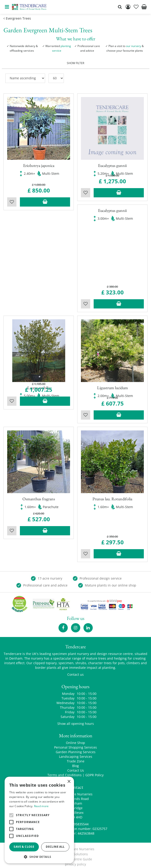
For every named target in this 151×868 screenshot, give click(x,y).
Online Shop (75, 740)
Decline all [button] (55, 847)
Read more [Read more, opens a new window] (41, 806)
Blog (75, 763)
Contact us (75, 672)
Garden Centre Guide (75, 856)
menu (7, 7)
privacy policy (75, 861)
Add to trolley (45, 199)
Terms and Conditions (65, 772)
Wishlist (12, 199)
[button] (39, 857)
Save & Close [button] (24, 847)
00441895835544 (76, 821)
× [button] (69, 782)
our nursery (134, 46)
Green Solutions (75, 851)
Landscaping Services (76, 754)
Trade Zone (76, 758)
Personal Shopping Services (75, 745)
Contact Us (76, 768)
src (120, 7)
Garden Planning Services (76, 749)
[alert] (39, 820)
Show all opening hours (76, 721)
